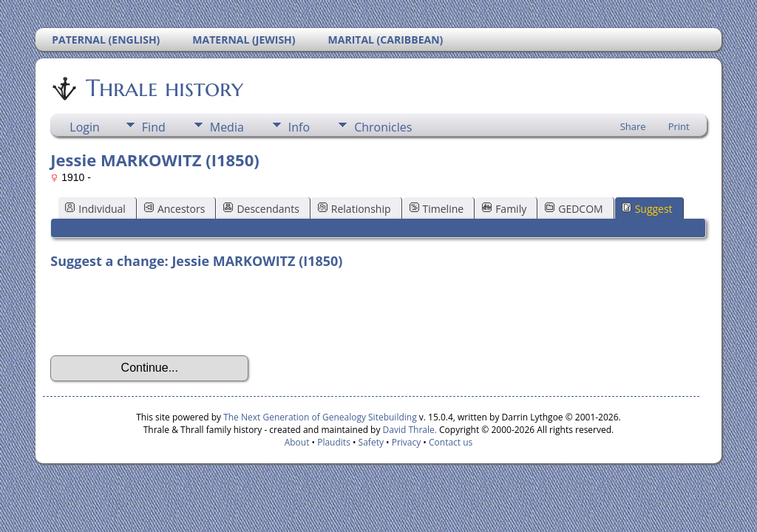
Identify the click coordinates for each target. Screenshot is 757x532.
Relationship (354, 209)
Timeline (437, 209)
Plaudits (334, 442)
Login (85, 127)
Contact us (451, 442)
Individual (95, 209)
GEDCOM (574, 209)
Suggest (647, 209)
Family (504, 209)
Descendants (261, 209)
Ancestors (174, 209)
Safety (371, 442)
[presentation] (163, 313)
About (297, 442)
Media (227, 127)
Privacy (407, 442)
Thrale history (163, 88)
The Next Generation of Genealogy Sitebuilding (320, 417)
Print (679, 126)
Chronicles (383, 127)
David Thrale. (408, 430)
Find (154, 127)
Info (299, 127)
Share (633, 126)
